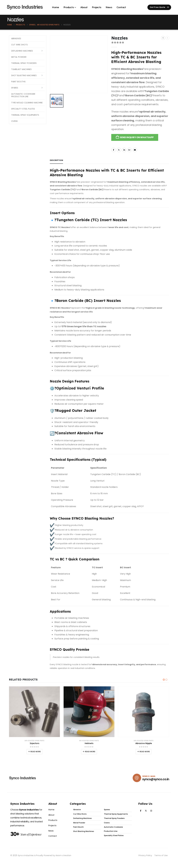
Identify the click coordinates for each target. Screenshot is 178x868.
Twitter (119, 150)
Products (69, 7)
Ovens (14, 121)
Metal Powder (19, 57)
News (109, 7)
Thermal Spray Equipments (25, 115)
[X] (146, 812)
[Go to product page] (34, 712)
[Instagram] (151, 812)
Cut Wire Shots (19, 45)
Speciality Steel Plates (23, 109)
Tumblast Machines (21, 69)
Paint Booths (18, 82)
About (84, 7)
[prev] (163, 38)
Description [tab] (56, 160)
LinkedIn (124, 150)
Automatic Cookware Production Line (23, 95)
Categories (78, 805)
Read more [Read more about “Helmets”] (90, 752)
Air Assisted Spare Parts (34, 741)
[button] (159, 7)
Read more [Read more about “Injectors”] (36, 752)
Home (55, 7)
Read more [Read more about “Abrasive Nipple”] (145, 752)
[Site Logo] (25, 7)
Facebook (114, 150)
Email (135, 150)
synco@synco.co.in (156, 781)
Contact (121, 7)
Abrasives (16, 39)
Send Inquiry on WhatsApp (137, 137)
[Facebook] (141, 812)
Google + (129, 150)
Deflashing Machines (22, 51)
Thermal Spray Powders (24, 63)
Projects (97, 7)
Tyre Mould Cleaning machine (27, 103)
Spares (15, 88)
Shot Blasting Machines (24, 75)
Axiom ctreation (63, 857)
